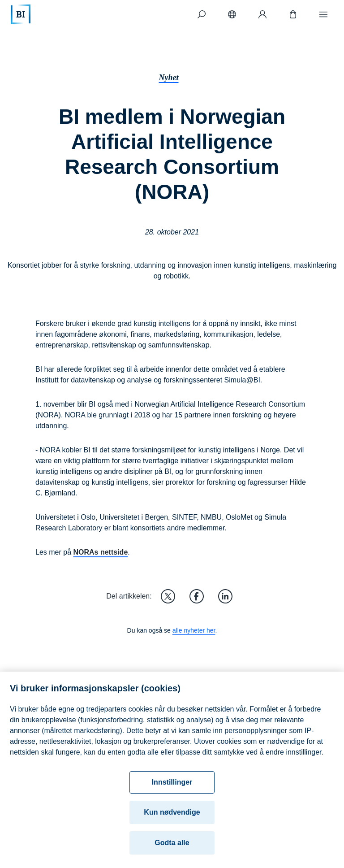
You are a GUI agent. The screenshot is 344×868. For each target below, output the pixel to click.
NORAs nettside (100, 552)
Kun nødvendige (172, 818)
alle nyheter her (194, 630)
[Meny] (323, 14)
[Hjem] (21, 14)
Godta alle (172, 848)
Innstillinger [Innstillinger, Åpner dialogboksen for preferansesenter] (172, 788)
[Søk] (202, 14)
